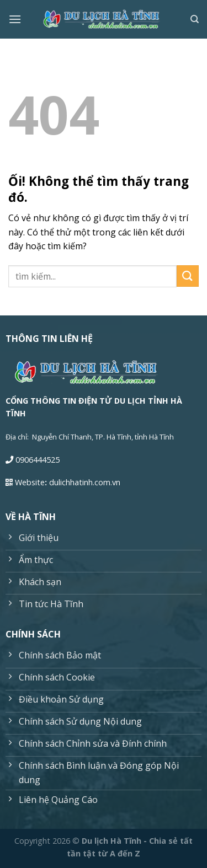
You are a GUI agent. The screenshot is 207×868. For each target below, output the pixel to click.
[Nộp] (188, 276)
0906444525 (38, 460)
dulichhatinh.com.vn (85, 482)
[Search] (195, 19)
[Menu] (15, 19)
